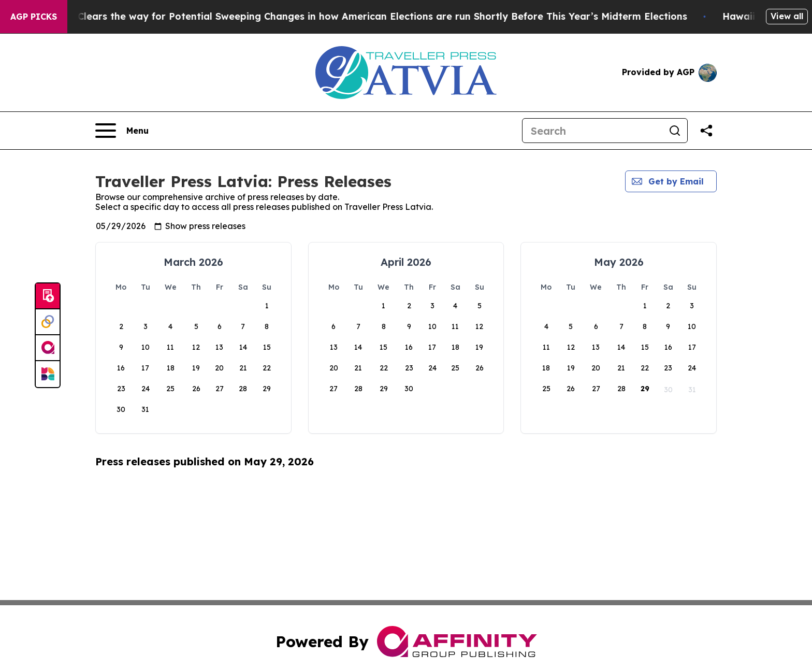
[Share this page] (706, 131)
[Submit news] (48, 296)
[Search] (592, 131)
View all (787, 16)
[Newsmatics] (48, 374)
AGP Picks (34, 17)
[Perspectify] (48, 322)
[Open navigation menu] (122, 131)
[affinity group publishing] (48, 348)
